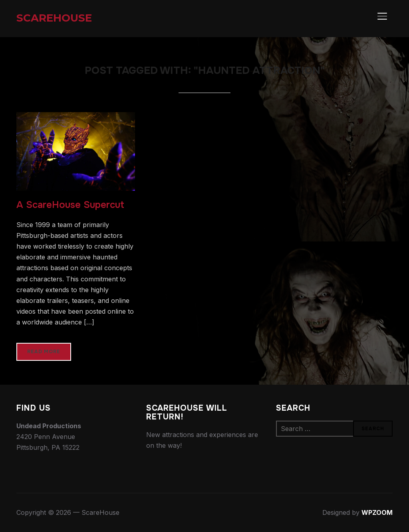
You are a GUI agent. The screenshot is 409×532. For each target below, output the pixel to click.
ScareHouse (54, 18)
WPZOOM (377, 512)
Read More (44, 352)
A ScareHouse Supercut (70, 205)
